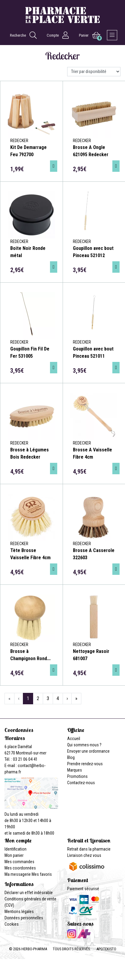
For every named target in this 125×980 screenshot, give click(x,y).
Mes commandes (19, 862)
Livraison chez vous (84, 855)
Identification (16, 849)
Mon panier (14, 855)
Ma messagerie (18, 874)
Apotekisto (106, 949)
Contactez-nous (81, 783)
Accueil (74, 739)
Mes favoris (42, 874)
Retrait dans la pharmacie (89, 849)
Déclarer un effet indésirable (29, 893)
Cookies (12, 924)
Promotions (77, 776)
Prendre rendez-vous (85, 764)
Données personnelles (24, 918)
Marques (75, 770)
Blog (71, 757)
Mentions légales (19, 912)
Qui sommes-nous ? (84, 745)
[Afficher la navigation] (112, 35)
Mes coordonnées (20, 868)
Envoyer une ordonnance (88, 751)
